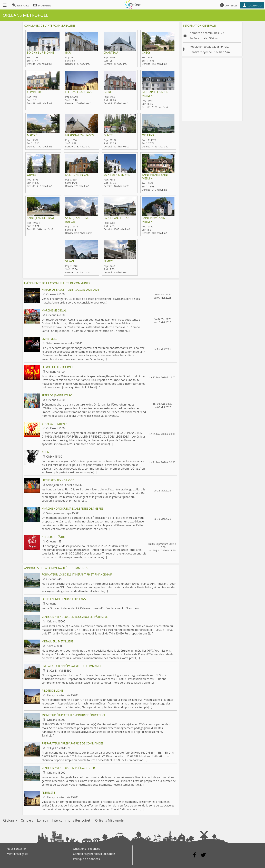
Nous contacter (16, 849)
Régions (9, 820)
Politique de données (86, 859)
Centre (26, 820)
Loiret (41, 820)
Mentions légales (17, 854)
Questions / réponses (87, 849)
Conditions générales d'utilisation (94, 854)
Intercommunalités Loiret (71, 820)
